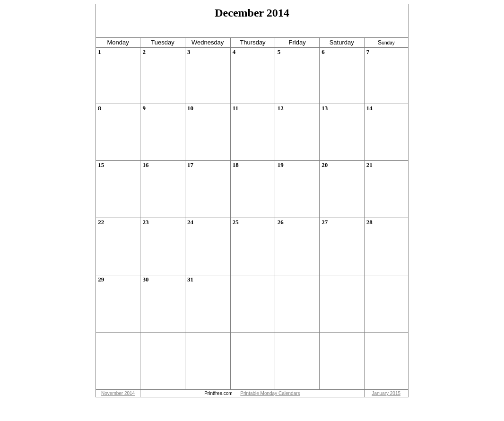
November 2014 (118, 393)
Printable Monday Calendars (270, 393)
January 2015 (386, 393)
